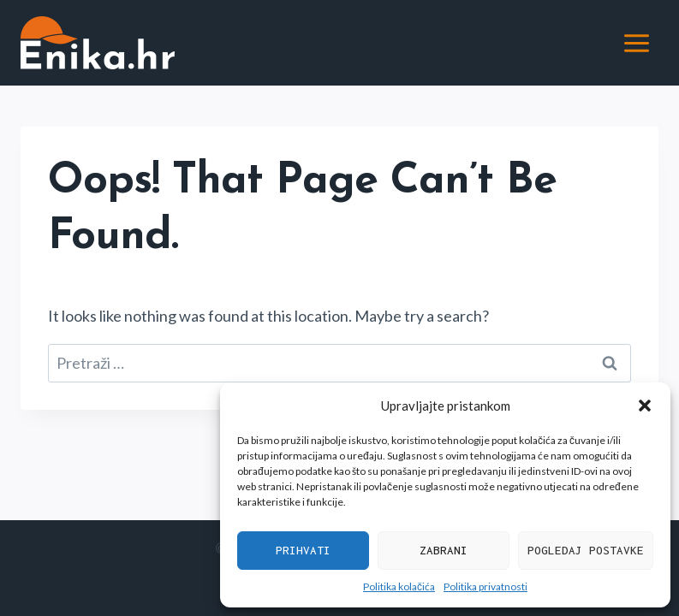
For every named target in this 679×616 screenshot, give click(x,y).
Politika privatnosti (485, 586)
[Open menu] (636, 43)
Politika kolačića (399, 586)
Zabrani (444, 550)
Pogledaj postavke (586, 550)
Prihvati (303, 550)
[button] (645, 406)
